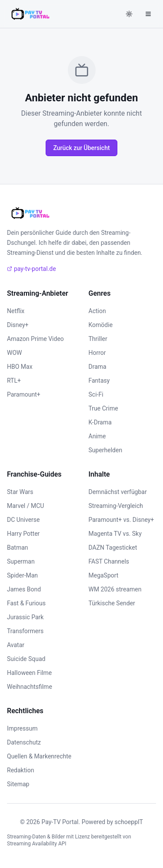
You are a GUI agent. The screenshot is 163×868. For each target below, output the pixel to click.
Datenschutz (24, 742)
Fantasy (99, 381)
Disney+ (18, 325)
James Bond (24, 589)
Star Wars (20, 492)
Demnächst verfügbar (118, 492)
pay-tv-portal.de (32, 269)
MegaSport (104, 575)
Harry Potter (23, 534)
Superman (21, 561)
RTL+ (14, 381)
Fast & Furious (26, 603)
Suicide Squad (26, 659)
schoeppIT (129, 822)
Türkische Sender (112, 603)
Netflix (16, 311)
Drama (98, 367)
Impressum (22, 728)
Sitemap (18, 784)
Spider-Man (22, 575)
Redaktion (20, 770)
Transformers (25, 631)
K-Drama (100, 422)
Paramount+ (24, 394)
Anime (97, 436)
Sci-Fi (96, 394)
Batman (18, 548)
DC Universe (23, 520)
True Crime (103, 408)
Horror (97, 353)
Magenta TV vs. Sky (115, 534)
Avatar (16, 645)
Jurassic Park (25, 617)
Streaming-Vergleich (116, 506)
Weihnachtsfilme (30, 687)
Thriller (98, 339)
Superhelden (106, 450)
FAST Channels (109, 561)
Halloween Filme (29, 673)
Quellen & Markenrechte (39, 756)
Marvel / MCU (25, 506)
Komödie (101, 325)
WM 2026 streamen (115, 589)
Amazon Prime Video (35, 339)
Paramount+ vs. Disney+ (121, 520)
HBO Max (20, 367)
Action (97, 311)
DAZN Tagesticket (113, 548)
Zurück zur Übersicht (81, 148)
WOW (14, 353)
